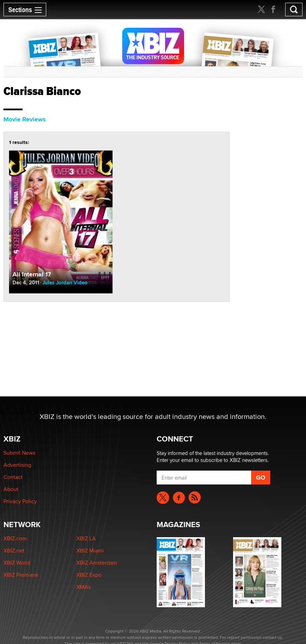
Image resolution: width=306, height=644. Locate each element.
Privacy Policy (20, 501)
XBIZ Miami (90, 551)
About (11, 489)
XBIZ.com (15, 538)
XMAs (84, 587)
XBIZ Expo (89, 575)
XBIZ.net (14, 551)
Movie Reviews (25, 119)
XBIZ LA (86, 538)
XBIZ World (17, 563)
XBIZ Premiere (21, 575)
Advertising (17, 465)
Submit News (19, 453)
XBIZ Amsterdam (97, 563)
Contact (13, 477)
